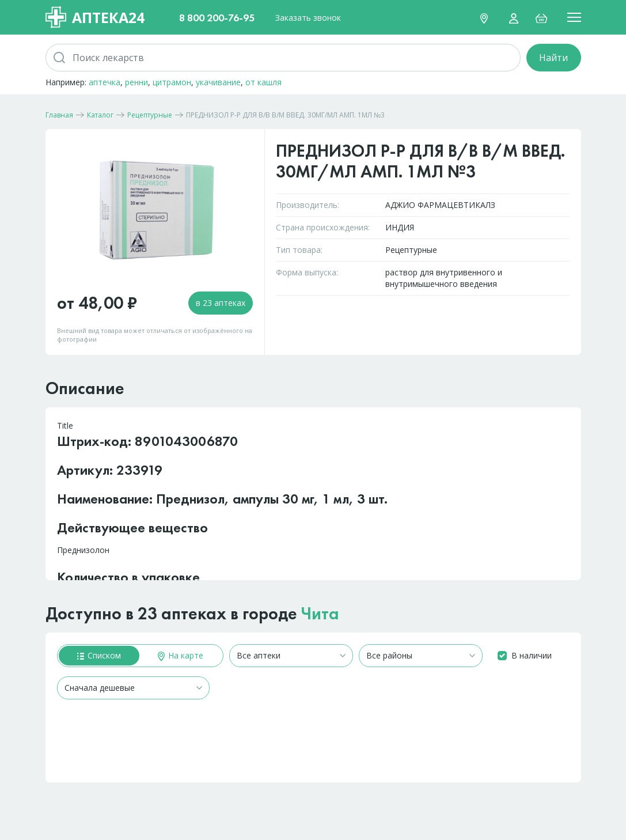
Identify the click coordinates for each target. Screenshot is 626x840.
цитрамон (172, 82)
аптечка (105, 82)
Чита (320, 614)
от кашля (263, 82)
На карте (181, 655)
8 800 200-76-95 (217, 18)
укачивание (218, 82)
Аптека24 (95, 17)
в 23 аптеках (221, 303)
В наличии (532, 655)
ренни (136, 82)
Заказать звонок (308, 18)
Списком (99, 655)
